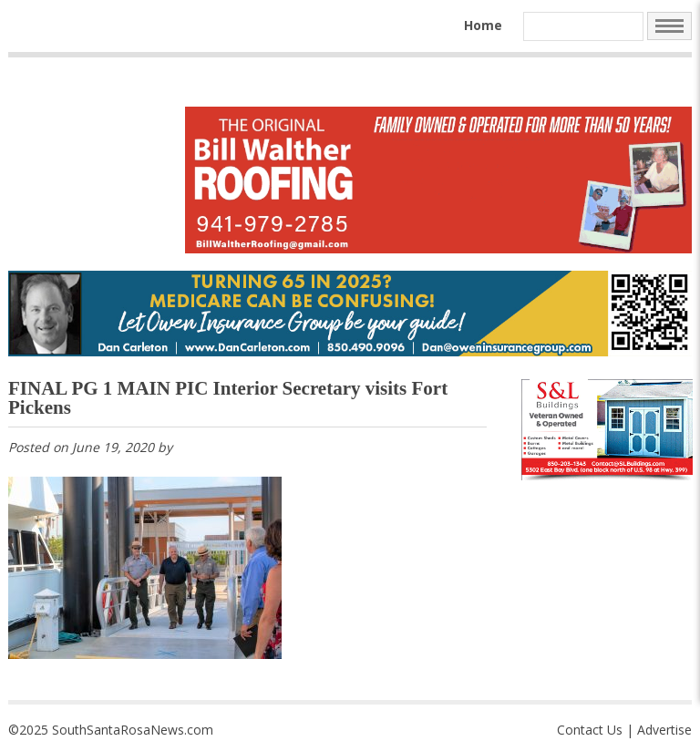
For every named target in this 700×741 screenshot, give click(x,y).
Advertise (664, 730)
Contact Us (590, 730)
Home (483, 25)
